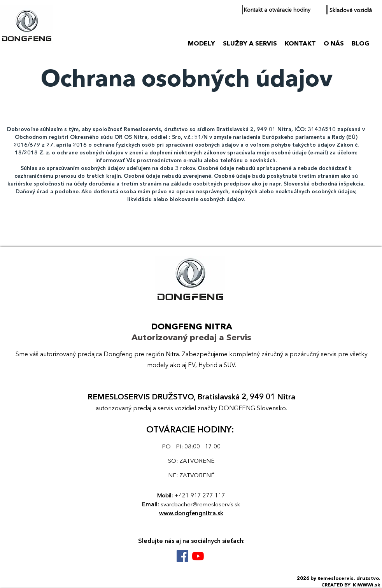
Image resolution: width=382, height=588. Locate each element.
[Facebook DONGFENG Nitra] (182, 556)
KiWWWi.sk (366, 585)
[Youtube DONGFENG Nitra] (198, 556)
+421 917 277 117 (200, 496)
